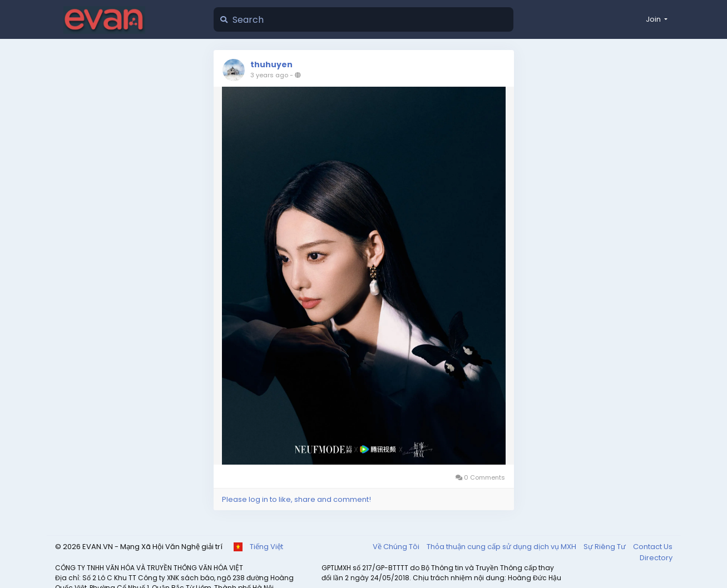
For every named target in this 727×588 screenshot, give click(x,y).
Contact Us (653, 547)
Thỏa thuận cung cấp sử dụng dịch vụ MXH (502, 547)
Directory (656, 558)
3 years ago (269, 75)
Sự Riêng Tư (605, 547)
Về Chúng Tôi (397, 547)
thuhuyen (271, 64)
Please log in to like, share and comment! (296, 499)
